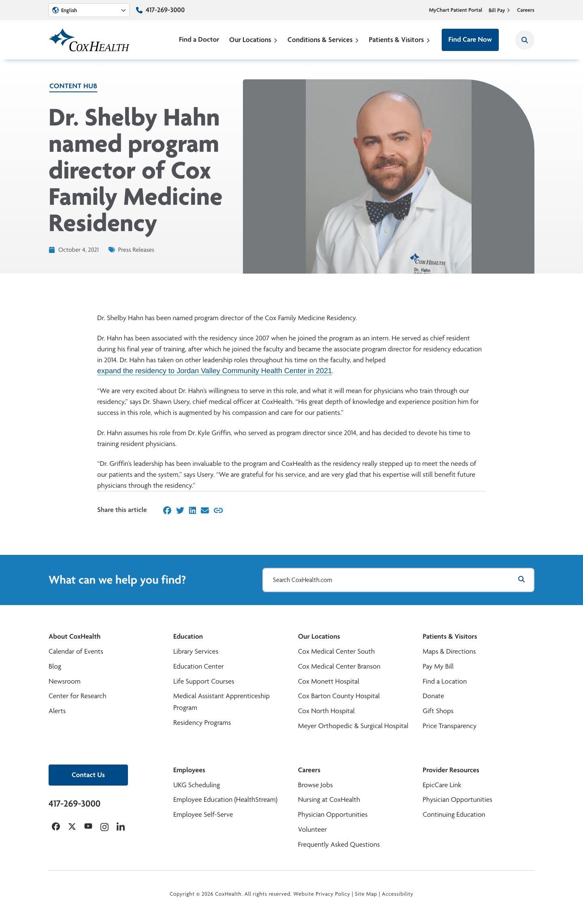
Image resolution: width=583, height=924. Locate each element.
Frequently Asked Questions (339, 844)
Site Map (366, 894)
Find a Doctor (199, 39)
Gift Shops (438, 711)
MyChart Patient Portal (456, 10)
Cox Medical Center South (336, 651)
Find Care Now (470, 39)
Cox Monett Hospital (329, 681)
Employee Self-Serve (203, 815)
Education (188, 636)
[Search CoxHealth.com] (398, 580)
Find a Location (445, 681)
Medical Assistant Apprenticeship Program (221, 702)
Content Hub (73, 86)
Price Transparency (450, 726)
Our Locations (253, 39)
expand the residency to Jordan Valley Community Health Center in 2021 (215, 371)
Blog (55, 666)
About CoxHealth (74, 636)
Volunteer (312, 829)
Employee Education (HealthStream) (225, 800)
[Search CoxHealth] (525, 40)
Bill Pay (500, 10)
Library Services (196, 651)
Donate (433, 696)
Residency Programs (202, 723)
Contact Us (88, 775)
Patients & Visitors (400, 39)
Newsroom (65, 681)
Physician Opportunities (333, 815)
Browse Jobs (315, 785)
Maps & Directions (449, 651)
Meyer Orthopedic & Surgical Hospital (353, 726)
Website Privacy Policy (322, 894)
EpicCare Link (442, 785)
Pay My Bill (438, 666)
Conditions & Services (323, 39)
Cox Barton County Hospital (339, 696)
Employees (189, 770)
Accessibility (398, 894)
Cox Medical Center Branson (339, 666)
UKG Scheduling (197, 785)
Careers (526, 10)
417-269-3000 (165, 10)
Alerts (57, 711)
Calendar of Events (76, 651)
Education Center (199, 666)
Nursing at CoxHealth (329, 800)
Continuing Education (454, 815)
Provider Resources (451, 770)
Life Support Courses (204, 681)
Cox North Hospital (326, 711)
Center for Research (78, 696)
